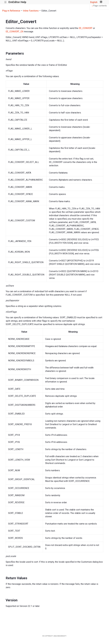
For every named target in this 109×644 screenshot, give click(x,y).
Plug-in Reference (11, 11)
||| (5, 2)
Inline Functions (31, 11)
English (94, 2)
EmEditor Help (17, 2)
